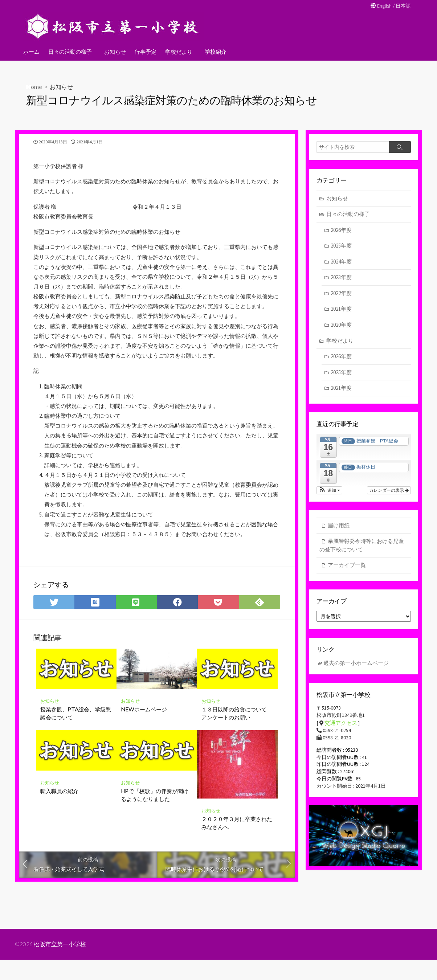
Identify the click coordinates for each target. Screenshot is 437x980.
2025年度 (342, 247)
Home (34, 87)
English (383, 6)
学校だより (178, 51)
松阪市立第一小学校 (61, 964)
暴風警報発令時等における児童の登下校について (362, 548)
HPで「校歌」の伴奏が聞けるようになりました (155, 847)
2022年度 (342, 295)
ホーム (31, 51)
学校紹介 (213, 51)
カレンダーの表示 (389, 493)
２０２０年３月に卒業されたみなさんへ (237, 875)
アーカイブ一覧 (347, 567)
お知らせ (114, 51)
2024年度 (342, 263)
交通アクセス (341, 729)
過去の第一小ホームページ (356, 668)
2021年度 (342, 311)
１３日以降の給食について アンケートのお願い (237, 765)
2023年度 (342, 279)
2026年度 (342, 231)
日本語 (403, 6)
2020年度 (342, 326)
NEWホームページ (144, 761)
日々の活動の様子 (70, 51)
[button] (329, 493)
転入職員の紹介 (59, 843)
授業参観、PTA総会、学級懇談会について (76, 765)
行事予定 (144, 51)
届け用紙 (339, 528)
